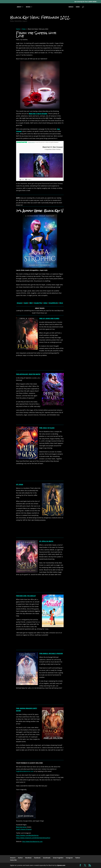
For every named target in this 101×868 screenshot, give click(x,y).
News (12, 21)
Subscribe (13, 860)
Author (20, 858)
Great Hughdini (58, 858)
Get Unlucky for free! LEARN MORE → (86, 2)
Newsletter (18, 21)
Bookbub (28, 858)
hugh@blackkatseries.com (25, 771)
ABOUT (19, 7)
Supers (25, 21)
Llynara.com (61, 865)
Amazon (13, 858)
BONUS (71, 7)
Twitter (78, 858)
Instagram (69, 858)
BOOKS (28, 7)
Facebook (37, 858)
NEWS (78, 7)
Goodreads (47, 858)
